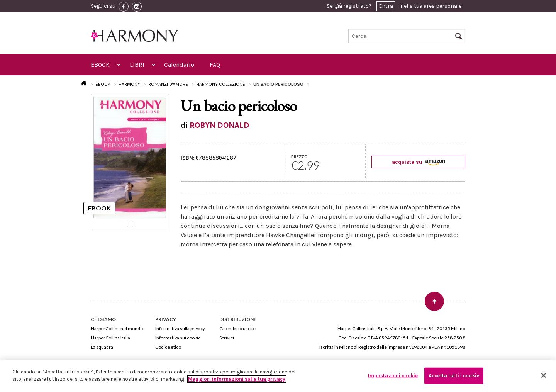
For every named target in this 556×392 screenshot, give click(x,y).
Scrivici (227, 338)
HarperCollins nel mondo (117, 328)
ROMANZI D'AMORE (168, 84)
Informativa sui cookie (178, 338)
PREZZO (299, 156)
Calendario (179, 65)
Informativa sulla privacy (180, 328)
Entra (386, 6)
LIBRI (137, 65)
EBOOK (100, 65)
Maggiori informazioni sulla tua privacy (237, 379)
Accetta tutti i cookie (454, 376)
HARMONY (129, 84)
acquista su (418, 162)
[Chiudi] (544, 375)
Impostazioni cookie (393, 376)
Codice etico (168, 347)
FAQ (215, 65)
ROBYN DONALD (220, 125)
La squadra (102, 347)
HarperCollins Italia (110, 338)
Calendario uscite (237, 328)
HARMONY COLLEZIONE (221, 84)
